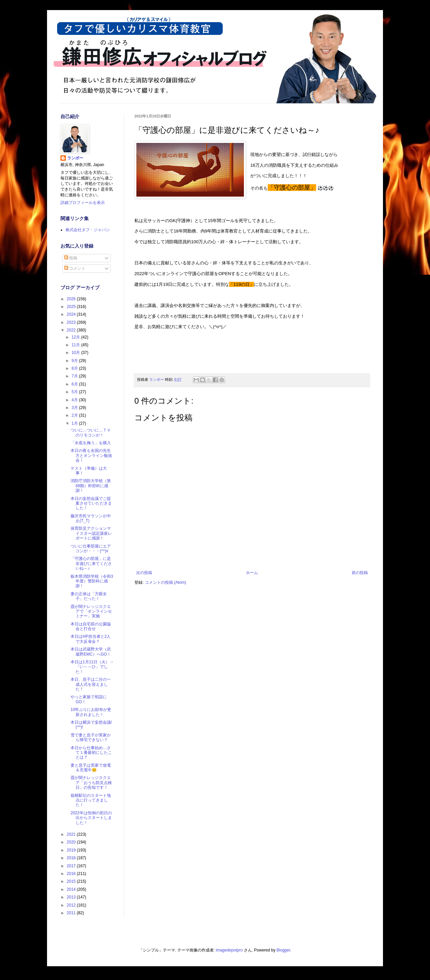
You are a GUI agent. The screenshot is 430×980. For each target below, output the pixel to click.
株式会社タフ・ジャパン (88, 230)
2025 (72, 307)
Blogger (283, 950)
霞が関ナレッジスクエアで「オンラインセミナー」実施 (91, 611)
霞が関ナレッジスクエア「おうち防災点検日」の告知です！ (91, 783)
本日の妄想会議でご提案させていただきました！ (91, 503)
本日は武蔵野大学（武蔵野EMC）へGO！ (91, 652)
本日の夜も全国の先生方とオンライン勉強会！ (91, 455)
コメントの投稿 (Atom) (165, 582)
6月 (75, 384)
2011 (72, 913)
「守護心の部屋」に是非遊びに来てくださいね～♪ (91, 563)
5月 (75, 392)
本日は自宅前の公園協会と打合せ (91, 626)
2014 (72, 889)
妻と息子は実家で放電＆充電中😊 (91, 768)
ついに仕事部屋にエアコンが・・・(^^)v (91, 549)
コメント (75, 268)
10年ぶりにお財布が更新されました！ (91, 712)
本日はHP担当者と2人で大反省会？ (91, 639)
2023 (72, 322)
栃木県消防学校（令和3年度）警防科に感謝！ (92, 581)
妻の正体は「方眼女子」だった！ (89, 596)
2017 (72, 866)
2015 (72, 881)
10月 (76, 353)
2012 (72, 905)
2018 (72, 858)
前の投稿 (360, 573)
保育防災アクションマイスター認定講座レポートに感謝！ (91, 533)
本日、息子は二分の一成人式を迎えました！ (91, 684)
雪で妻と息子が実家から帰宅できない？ (91, 737)
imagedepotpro (229, 950)
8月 (75, 368)
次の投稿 (144, 573)
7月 (75, 376)
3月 (75, 408)
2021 (72, 834)
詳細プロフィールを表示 (83, 203)
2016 (72, 874)
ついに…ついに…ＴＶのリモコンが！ (91, 432)
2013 (72, 897)
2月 (75, 415)
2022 (72, 330)
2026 (72, 299)
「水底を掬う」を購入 (91, 443)
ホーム (252, 573)
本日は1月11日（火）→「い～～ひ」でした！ (92, 667)
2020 (72, 842)
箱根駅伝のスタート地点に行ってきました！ (91, 800)
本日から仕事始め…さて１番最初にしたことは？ (91, 753)
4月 (75, 400)
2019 (72, 850)
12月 (76, 337)
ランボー (75, 158)
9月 (75, 361)
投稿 (71, 258)
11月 (76, 345)
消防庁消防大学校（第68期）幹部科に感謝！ (91, 486)
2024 (72, 314)
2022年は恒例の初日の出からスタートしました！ (91, 818)
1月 (75, 423)
